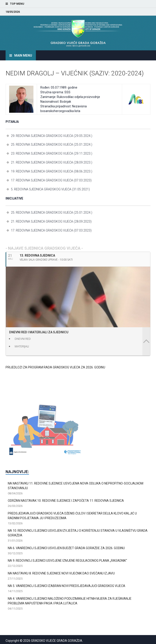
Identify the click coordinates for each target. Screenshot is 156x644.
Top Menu (17, 4)
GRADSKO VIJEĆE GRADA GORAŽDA (57, 641)
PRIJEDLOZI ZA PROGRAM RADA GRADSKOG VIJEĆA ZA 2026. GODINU (55, 367)
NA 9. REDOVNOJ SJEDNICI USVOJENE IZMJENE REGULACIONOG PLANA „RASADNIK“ (67, 561)
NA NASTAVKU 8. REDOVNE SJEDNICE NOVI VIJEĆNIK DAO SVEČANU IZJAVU (61, 573)
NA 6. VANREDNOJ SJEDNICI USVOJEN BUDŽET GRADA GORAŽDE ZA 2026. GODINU (66, 548)
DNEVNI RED (23, 339)
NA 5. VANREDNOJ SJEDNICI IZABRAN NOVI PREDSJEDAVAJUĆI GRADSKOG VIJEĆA (67, 586)
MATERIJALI (22, 346)
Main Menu (23, 55)
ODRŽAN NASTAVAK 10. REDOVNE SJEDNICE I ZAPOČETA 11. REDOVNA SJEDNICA (66, 501)
